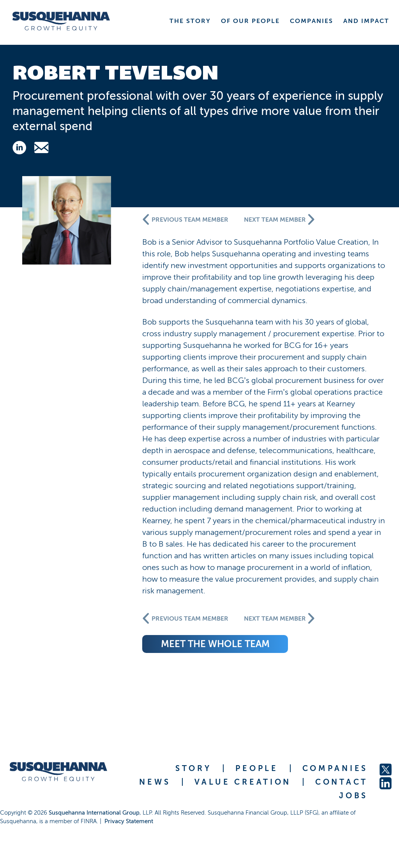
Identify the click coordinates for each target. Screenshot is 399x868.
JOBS (353, 796)
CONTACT (342, 782)
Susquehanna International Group (94, 813)
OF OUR (250, 21)
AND (366, 21)
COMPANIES (335, 768)
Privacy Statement (129, 821)
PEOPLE (257, 768)
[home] (61, 21)
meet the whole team (215, 644)
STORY (193, 768)
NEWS (155, 782)
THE (190, 21)
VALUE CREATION (243, 782)
